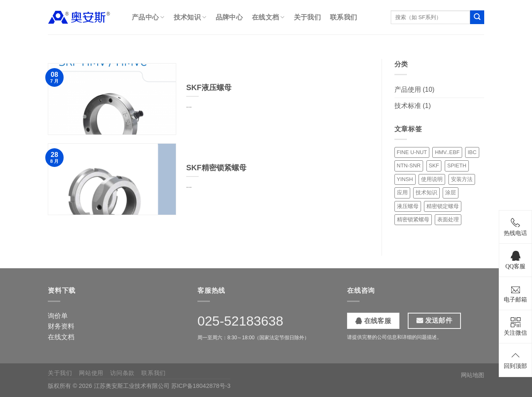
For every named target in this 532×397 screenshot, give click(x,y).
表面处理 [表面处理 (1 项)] (448, 219)
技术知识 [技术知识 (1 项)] (426, 192)
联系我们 (344, 17)
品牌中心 (229, 17)
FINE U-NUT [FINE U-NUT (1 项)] (412, 152)
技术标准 (408, 106)
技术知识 (190, 17)
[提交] (477, 17)
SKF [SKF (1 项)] (434, 165)
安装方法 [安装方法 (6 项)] (462, 179)
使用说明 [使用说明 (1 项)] (432, 179)
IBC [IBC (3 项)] (472, 152)
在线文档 (268, 17)
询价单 (58, 316)
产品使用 (408, 89)
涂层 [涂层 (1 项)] (451, 192)
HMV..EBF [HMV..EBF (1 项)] (447, 152)
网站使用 (91, 373)
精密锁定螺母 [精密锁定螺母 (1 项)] (443, 206)
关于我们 (307, 17)
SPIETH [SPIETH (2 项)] (457, 165)
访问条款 (122, 373)
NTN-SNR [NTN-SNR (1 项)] (409, 165)
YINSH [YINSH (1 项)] (405, 179)
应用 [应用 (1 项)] (402, 192)
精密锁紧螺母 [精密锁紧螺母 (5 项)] (413, 219)
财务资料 (61, 326)
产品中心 (148, 17)
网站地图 (473, 375)
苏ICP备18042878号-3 (201, 386)
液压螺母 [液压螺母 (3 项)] (408, 206)
